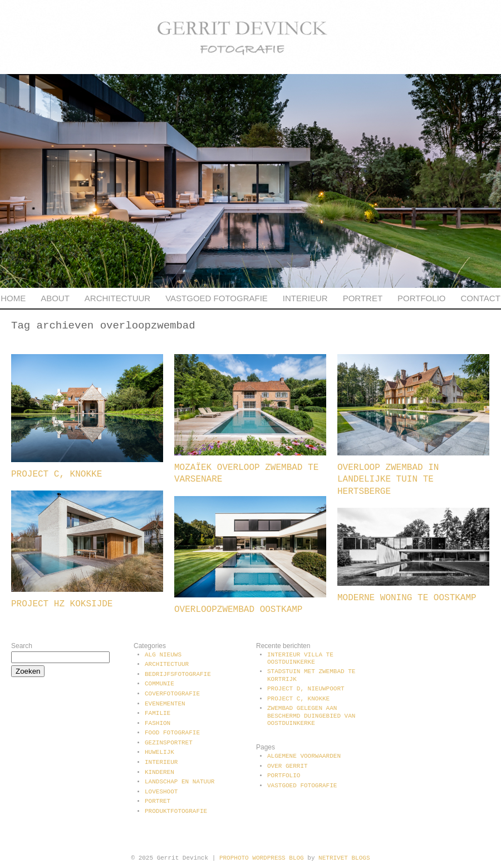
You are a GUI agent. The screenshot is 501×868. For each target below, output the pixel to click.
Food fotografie (172, 733)
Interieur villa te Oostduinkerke (300, 658)
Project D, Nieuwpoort (306, 689)
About (55, 298)
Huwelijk (159, 752)
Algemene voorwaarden (304, 756)
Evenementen (165, 704)
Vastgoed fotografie (217, 298)
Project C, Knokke (57, 474)
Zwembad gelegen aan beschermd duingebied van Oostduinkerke (311, 715)
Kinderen (159, 772)
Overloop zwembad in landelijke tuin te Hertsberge (388, 480)
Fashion (158, 723)
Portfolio (421, 298)
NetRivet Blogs (344, 858)
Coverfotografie (172, 694)
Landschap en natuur (180, 782)
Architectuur (117, 298)
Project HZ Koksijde (62, 604)
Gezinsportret (169, 743)
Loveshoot (161, 792)
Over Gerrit (288, 766)
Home (13, 298)
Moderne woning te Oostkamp (407, 598)
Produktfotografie (176, 811)
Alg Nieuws (163, 655)
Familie (158, 713)
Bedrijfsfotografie (178, 674)
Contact (480, 298)
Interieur (305, 298)
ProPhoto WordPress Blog (262, 858)
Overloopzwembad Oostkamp (238, 610)
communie (159, 684)
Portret (363, 298)
